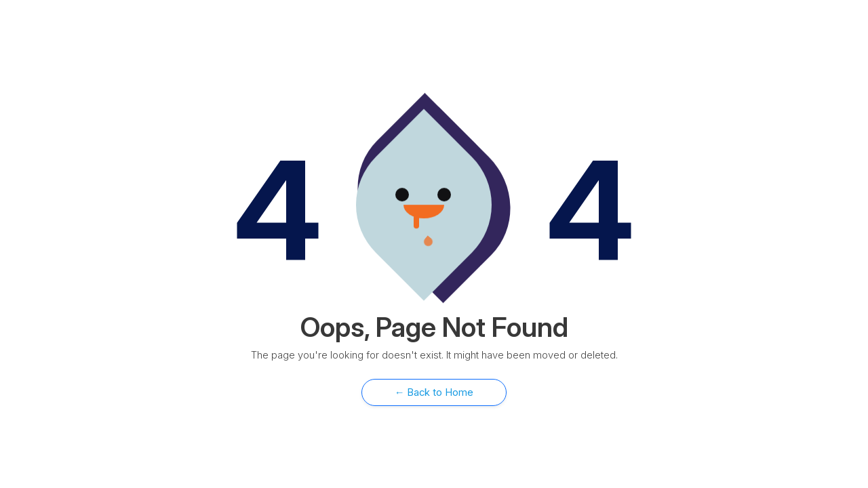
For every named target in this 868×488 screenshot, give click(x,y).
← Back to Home (434, 392)
